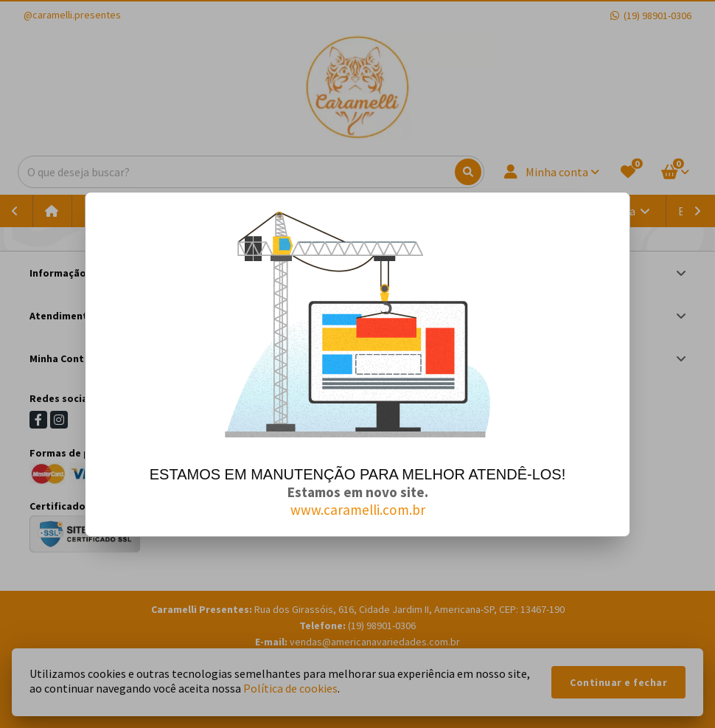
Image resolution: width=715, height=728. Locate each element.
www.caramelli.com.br (358, 510)
